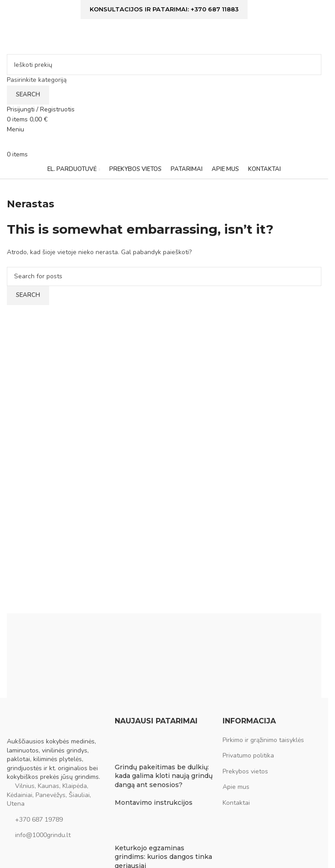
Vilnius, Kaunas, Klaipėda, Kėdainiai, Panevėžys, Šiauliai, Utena (49, 795)
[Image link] (52, 726)
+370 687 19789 (39, 820)
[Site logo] (64, 41)
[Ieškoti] (164, 65)
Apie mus (236, 787)
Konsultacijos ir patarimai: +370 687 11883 (164, 9)
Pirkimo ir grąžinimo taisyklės (263, 740)
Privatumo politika (248, 755)
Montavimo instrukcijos (154, 803)
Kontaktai (236, 803)
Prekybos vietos (245, 771)
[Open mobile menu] (15, 129)
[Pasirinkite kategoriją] (164, 80)
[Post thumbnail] (132, 749)
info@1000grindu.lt (43, 835)
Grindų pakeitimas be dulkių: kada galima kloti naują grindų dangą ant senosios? (164, 776)
